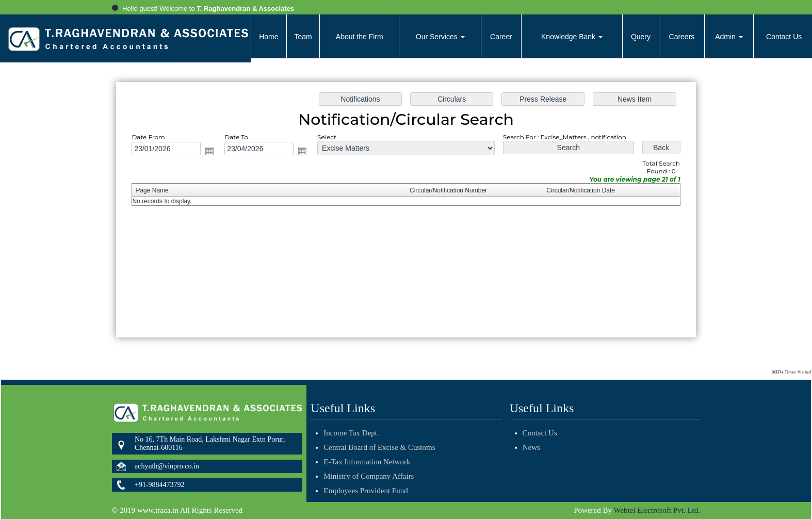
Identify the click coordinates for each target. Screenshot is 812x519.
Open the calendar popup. (214, 152)
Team (303, 37)
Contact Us (527, 433)
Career (501, 37)
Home (269, 37)
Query (641, 37)
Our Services (440, 37)
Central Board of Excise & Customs (379, 435)
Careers (682, 37)
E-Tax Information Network (367, 450)
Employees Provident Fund (366, 479)
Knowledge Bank (572, 37)
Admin (729, 37)
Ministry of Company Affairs (369, 464)
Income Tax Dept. (351, 421)
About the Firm (360, 37)
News (519, 447)
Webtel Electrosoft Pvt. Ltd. (657, 510)
